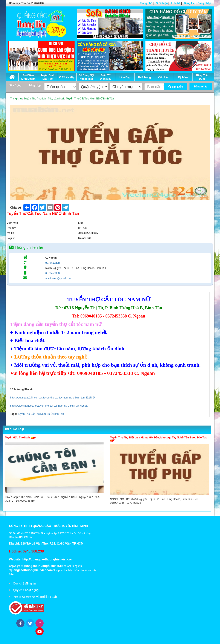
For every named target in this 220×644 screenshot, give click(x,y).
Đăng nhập (204, 3)
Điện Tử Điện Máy (106, 77)
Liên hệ (176, 3)
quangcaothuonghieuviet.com (45, 566)
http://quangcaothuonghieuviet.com (48, 559)
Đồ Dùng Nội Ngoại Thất (86, 77)
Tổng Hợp (35, 85)
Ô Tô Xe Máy (67, 77)
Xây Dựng (15, 85)
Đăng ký (189, 3)
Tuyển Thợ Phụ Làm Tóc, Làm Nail (44, 99)
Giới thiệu (162, 3)
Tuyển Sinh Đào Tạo (47, 77)
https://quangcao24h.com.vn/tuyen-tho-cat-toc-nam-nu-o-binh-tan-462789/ (52, 398)
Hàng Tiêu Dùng (202, 77)
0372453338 (53, 263)
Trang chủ (146, 3)
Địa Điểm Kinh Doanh (28, 77)
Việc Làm (164, 77)
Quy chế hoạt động (26, 590)
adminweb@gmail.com (58, 278)
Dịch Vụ (183, 77)
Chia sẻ (15, 208)
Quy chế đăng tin (24, 583)
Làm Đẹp (125, 77)
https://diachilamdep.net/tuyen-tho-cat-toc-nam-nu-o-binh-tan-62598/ (49, 406)
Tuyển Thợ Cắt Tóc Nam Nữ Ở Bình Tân (41, 414)
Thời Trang (144, 77)
